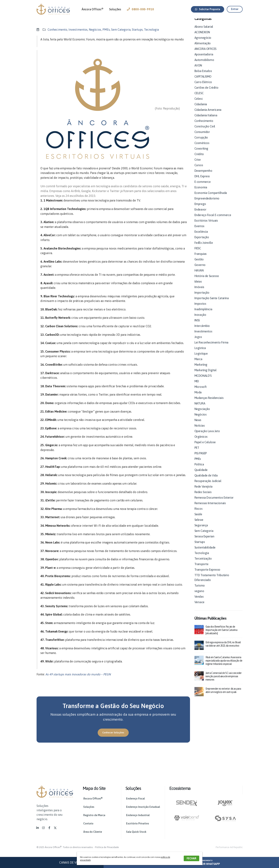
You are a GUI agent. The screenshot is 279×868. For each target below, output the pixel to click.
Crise (198, 164)
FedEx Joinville (204, 247)
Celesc (199, 103)
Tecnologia (151, 30)
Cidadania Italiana (206, 120)
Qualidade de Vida (206, 480)
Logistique (201, 358)
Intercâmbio (202, 330)
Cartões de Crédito (206, 92)
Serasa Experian (204, 541)
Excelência (201, 236)
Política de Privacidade (107, 847)
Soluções (115, 9)
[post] (199, 634)
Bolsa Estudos (203, 75)
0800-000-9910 (140, 9)
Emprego (200, 208)
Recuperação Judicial (208, 485)
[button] (208, 9)
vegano (199, 595)
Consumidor (202, 136)
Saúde (198, 519)
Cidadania (201, 109)
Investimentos (78, 30)
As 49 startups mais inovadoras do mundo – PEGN (78, 674)
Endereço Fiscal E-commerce (213, 219)
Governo (200, 269)
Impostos (200, 308)
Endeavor (200, 214)
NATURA (200, 408)
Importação (202, 297)
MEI (197, 386)
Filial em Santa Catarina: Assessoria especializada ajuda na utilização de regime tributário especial (224, 665)
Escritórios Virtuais (206, 225)
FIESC (198, 253)
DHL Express (202, 181)
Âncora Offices (93, 9)
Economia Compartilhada (211, 197)
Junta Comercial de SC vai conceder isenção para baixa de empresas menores (224, 681)
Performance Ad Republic (229, 847)
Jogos (198, 341)
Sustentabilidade (205, 552)
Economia (201, 192)
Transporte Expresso (207, 574)
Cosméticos (202, 147)
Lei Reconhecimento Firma (211, 347)
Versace (199, 606)
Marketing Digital (206, 375)
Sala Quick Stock (136, 832)
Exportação (202, 242)
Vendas (199, 601)
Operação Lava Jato (207, 435)
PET (197, 452)
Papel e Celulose (205, 447)
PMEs (106, 30)
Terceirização (203, 563)
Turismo (200, 590)
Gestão (199, 264)
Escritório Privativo (138, 823)
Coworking (201, 153)
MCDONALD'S (203, 380)
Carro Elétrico (203, 86)
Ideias (198, 286)
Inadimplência (203, 314)
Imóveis (199, 291)
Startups (137, 30)
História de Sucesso (207, 280)
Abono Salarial (204, 31)
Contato (88, 823)
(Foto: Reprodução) (167, 108)
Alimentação (203, 48)
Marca (198, 363)
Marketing (201, 369)
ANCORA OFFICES (205, 53)
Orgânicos (201, 441)
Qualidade (201, 474)
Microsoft (201, 391)
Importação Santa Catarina (212, 303)
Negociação (202, 413)
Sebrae (199, 524)
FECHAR (191, 858)
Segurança (201, 530)
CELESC (199, 98)
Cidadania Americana (208, 114)
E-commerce (203, 186)
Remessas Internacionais (210, 508)
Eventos (199, 230)
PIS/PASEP (201, 458)
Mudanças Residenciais (209, 402)
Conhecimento (57, 30)
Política (199, 469)
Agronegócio (203, 42)
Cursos (199, 170)
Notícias (200, 430)
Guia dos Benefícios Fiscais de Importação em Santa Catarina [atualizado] (221, 634)
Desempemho (203, 175)
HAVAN (199, 275)
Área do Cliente (93, 832)
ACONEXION (202, 37)
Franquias (201, 258)
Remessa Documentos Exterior (214, 502)
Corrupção (201, 142)
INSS (197, 325)
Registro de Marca (94, 815)
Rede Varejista (203, 491)
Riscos (198, 513)
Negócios (95, 30)
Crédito (199, 158)
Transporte (201, 568)
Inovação (200, 319)
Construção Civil (205, 131)
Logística (200, 352)
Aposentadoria (204, 59)
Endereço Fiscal (135, 799)
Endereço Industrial (138, 815)
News (198, 424)
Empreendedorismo (207, 203)
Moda (198, 397)
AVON (198, 70)
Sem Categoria (121, 30)
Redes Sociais (203, 496)
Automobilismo (204, 64)
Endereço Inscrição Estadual (143, 807)
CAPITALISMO (203, 81)
